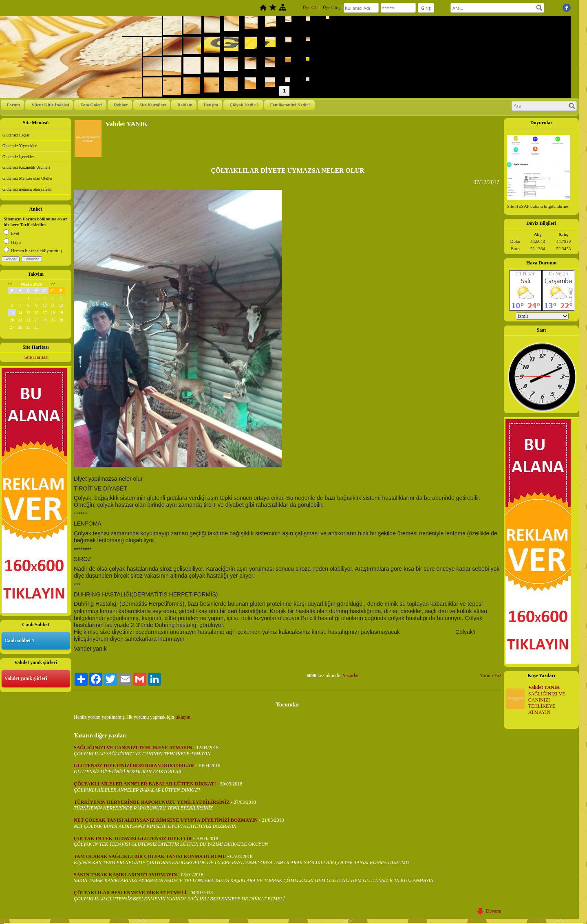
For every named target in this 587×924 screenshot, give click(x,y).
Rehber (121, 105)
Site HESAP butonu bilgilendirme (538, 206)
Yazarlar (351, 675)
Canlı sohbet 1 (19, 640)
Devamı (489, 911)
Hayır (12, 242)
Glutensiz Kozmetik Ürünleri (26, 167)
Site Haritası (37, 357)
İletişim (211, 105)
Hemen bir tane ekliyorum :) (33, 251)
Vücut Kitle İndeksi (50, 105)
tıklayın (183, 717)
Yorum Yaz (491, 675)
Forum (13, 105)
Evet (11, 233)
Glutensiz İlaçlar (16, 135)
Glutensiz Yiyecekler (20, 146)
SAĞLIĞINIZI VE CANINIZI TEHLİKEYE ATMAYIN (547, 703)
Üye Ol (309, 7)
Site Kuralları (153, 105)
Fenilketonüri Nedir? (290, 105)
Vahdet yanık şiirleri (26, 678)
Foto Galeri (91, 105)
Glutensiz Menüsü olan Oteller (28, 178)
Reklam (185, 105)
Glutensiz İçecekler (18, 157)
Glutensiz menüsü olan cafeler (27, 189)
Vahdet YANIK (544, 687)
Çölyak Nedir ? (244, 105)
